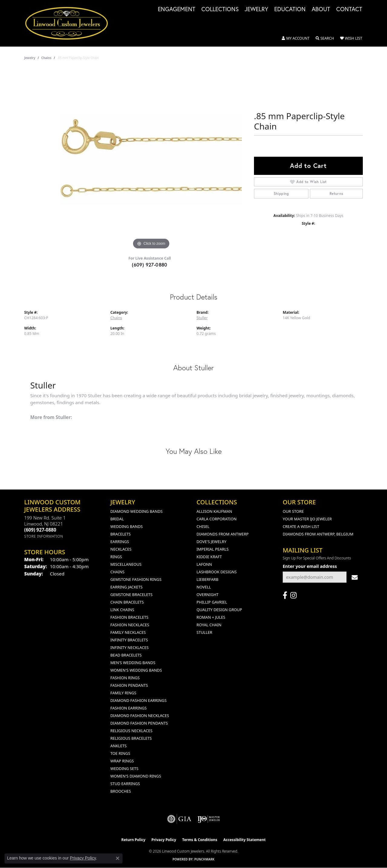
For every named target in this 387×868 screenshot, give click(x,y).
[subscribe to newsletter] (355, 577)
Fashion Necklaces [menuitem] (130, 625)
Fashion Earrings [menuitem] (128, 708)
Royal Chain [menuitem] (209, 625)
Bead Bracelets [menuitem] (126, 655)
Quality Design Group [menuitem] (219, 610)
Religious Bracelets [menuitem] (131, 738)
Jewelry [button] (256, 9)
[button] (296, 38)
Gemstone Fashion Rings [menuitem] (136, 579)
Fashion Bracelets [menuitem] (129, 617)
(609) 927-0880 (150, 265)
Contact (349, 9)
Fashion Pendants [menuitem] (129, 685)
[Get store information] (44, 536)
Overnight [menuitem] (208, 594)
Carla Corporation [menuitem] (216, 519)
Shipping (281, 193)
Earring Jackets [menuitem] (127, 587)
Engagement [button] (177, 9)
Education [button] (290, 9)
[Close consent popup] (118, 858)
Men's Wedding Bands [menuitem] (133, 663)
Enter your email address (310, 566)
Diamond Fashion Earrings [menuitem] (138, 700)
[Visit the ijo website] (209, 819)
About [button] (321, 9)
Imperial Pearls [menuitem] (213, 549)
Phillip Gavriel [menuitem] (212, 602)
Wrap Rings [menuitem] (122, 761)
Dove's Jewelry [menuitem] (211, 542)
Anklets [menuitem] (119, 746)
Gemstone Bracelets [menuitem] (131, 594)
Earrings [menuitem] (120, 542)
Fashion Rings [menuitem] (125, 678)
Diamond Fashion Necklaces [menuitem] (140, 716)
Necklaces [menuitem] (121, 549)
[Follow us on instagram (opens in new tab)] (293, 595)
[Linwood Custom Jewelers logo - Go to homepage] (70, 23)
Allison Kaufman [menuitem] (214, 511)
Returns (337, 193)
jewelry (30, 58)
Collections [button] (220, 9)
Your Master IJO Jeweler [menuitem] (307, 519)
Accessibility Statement (244, 840)
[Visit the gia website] (179, 819)
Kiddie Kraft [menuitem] (209, 557)
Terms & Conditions (200, 840)
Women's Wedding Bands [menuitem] (136, 670)
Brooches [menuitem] (121, 791)
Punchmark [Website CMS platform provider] (205, 859)
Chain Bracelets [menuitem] (127, 602)
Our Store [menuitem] (293, 511)
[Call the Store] (40, 530)
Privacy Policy (164, 840)
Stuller (202, 318)
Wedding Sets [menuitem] (124, 768)
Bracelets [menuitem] (120, 534)
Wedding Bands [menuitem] (127, 526)
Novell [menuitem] (204, 587)
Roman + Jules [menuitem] (211, 617)
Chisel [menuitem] (203, 526)
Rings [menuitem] (116, 557)
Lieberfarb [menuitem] (207, 579)
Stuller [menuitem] (204, 632)
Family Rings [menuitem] (123, 693)
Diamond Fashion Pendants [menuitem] (139, 723)
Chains (46, 58)
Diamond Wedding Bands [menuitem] (137, 511)
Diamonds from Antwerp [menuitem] (223, 534)
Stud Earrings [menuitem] (125, 784)
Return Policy (133, 840)
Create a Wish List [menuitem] (301, 526)
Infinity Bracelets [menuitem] (129, 640)
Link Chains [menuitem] (122, 610)
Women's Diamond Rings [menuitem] (136, 776)
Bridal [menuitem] (117, 519)
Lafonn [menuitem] (204, 564)
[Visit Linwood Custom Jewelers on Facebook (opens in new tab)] (285, 595)
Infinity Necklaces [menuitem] (130, 647)
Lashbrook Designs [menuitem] (217, 572)
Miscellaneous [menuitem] (126, 564)
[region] (151, 160)
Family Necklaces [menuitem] (128, 632)
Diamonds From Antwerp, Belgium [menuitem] (318, 534)
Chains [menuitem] (117, 572)
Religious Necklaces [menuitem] (131, 731)
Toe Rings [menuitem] (120, 753)
